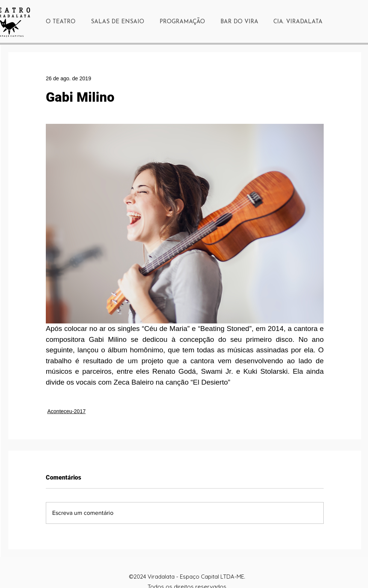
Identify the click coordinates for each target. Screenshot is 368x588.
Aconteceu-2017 (66, 411)
